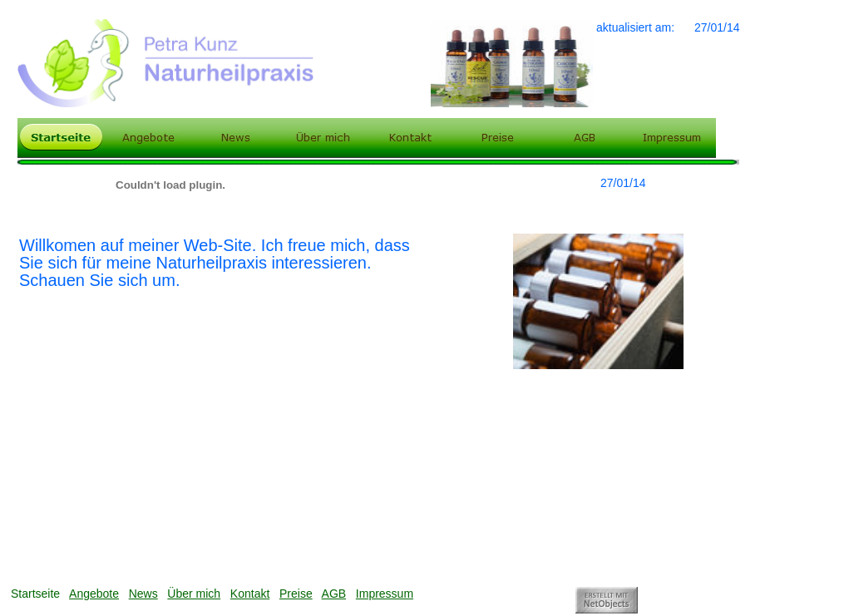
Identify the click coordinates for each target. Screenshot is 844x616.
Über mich (194, 594)
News (143, 594)
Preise (296, 594)
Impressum (385, 594)
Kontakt (250, 594)
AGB (334, 594)
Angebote (94, 594)
